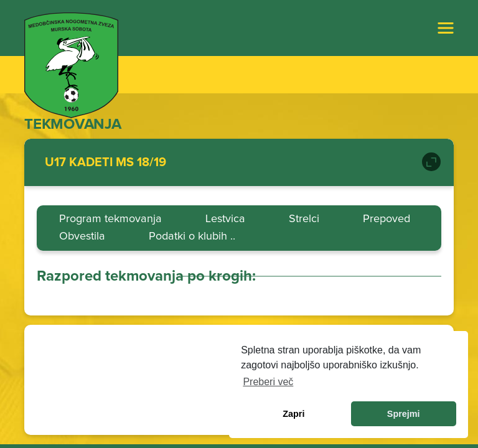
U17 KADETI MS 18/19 (105, 162)
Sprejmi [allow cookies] (404, 414)
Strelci (304, 219)
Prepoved (387, 219)
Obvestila (82, 236)
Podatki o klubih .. (192, 236)
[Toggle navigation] (446, 28)
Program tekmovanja (110, 219)
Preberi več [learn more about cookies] (268, 382)
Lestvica (225, 219)
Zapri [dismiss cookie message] (293, 414)
